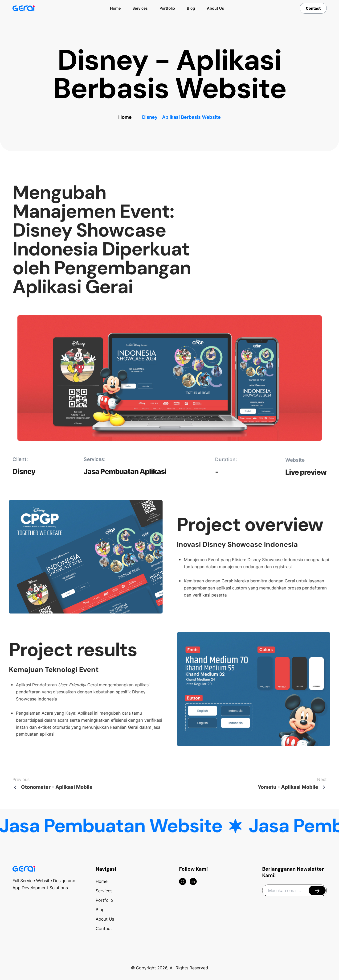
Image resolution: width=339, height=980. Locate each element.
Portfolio (167, 8)
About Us (215, 8)
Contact (313, 8)
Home (115, 8)
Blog (191, 8)
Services (140, 8)
